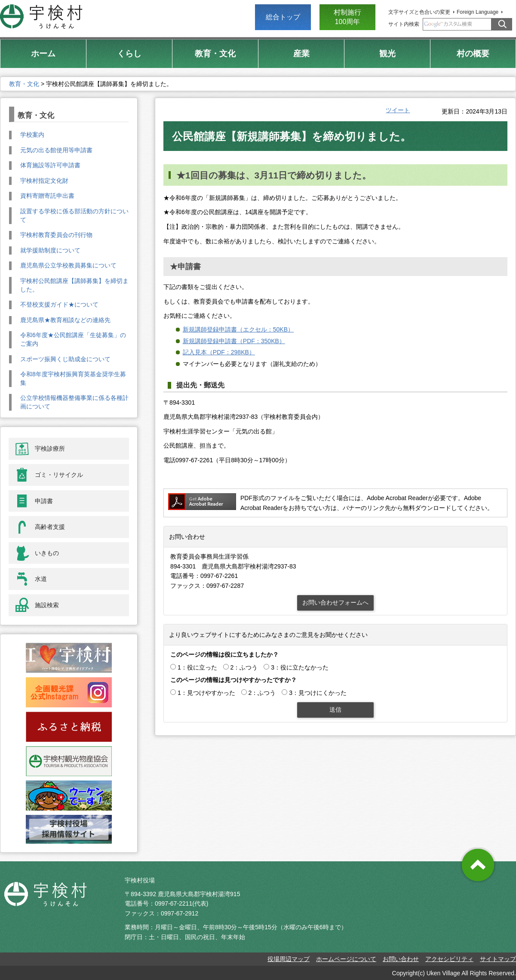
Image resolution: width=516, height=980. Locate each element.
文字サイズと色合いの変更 (419, 12)
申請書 (44, 501)
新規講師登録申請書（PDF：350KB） (234, 341)
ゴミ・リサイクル (59, 475)
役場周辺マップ (289, 959)
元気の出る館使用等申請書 (56, 150)
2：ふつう (244, 667)
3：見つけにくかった (318, 693)
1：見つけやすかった (206, 693)
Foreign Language (478, 12)
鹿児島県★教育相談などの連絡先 (65, 320)
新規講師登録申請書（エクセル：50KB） (238, 329)
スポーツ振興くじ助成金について (65, 359)
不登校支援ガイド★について (59, 304)
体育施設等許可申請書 (50, 165)
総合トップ (283, 17)
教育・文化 (24, 84)
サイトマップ (498, 959)
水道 (41, 579)
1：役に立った (197, 667)
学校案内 (32, 135)
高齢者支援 (50, 527)
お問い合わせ (401, 959)
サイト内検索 (404, 24)
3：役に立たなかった (300, 667)
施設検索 (47, 605)
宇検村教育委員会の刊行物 (56, 235)
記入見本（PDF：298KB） (219, 352)
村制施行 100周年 (347, 17)
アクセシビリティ (449, 959)
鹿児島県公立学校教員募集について (68, 265)
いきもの (47, 553)
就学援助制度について (50, 250)
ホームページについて (346, 959)
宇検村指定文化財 (44, 181)
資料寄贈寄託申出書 (47, 196)
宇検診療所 (50, 449)
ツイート (398, 110)
